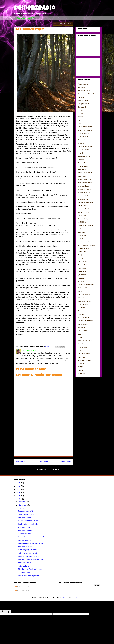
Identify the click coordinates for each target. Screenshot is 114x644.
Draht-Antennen (83, 137)
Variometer (81, 357)
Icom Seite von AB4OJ (85, 173)
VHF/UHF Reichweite (85, 360)
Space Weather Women (86, 321)
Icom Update (82, 176)
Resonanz (81, 281)
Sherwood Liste (83, 311)
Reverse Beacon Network (86, 285)
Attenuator (81, 97)
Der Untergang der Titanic (28, 550)
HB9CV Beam (82, 170)
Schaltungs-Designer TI (86, 301)
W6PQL (81, 367)
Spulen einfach (83, 331)
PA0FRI (80, 255)
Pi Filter (80, 258)
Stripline (81, 334)
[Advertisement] (44, 440)
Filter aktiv (81, 153)
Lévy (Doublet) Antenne (86, 225)
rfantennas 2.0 (83, 288)
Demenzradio (35, 8)
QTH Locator (82, 275)
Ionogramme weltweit (85, 183)
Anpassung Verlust (84, 91)
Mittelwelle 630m (83, 248)
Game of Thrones (25, 534)
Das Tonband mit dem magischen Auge (33, 537)
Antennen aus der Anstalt (27, 553)
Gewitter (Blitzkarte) (84, 163)
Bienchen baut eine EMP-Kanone (30, 560)
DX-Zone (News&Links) (86, 146)
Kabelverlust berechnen (86, 202)
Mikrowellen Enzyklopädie (86, 245)
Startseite (44, 462)
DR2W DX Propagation (85, 130)
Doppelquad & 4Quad (85, 127)
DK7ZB (80, 124)
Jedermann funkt (24, 572)
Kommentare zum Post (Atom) (48, 469)
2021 (19, 489)
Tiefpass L (81, 351)
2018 (19, 499)
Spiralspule (82, 327)
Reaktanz (81, 278)
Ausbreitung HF (83, 100)
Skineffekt (81, 314)
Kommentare (21, 591)
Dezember (23, 502)
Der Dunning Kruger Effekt (28, 524)
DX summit (81, 140)
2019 (19, 496)
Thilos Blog (82, 344)
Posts (18, 587)
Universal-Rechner (84, 354)
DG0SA (80, 114)
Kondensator (82, 216)
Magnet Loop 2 (83, 235)
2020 (19, 493)
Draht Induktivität (83, 133)
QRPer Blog (82, 271)
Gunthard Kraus (83, 166)
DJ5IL (80, 120)
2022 (19, 486)
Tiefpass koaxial (83, 347)
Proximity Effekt (83, 268)
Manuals (81, 239)
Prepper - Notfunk (84, 265)
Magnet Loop (82, 232)
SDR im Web (82, 308)
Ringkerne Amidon (84, 295)
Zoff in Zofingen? (24, 527)
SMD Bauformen (83, 318)
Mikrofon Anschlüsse (85, 242)
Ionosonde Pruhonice (85, 196)
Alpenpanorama (83, 84)
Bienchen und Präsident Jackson (30, 569)
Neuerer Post (22, 462)
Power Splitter (82, 262)
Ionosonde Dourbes (84, 189)
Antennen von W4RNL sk (86, 94)
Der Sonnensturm (25, 518)
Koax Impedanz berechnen (87, 209)
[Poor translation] (8, 612)
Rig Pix (80, 291)
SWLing (81, 337)
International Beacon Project (87, 179)
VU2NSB (81, 364)
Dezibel (80, 110)
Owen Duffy (82, 252)
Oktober (22, 508)
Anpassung (82, 87)
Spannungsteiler (83, 324)
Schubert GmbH (83, 304)
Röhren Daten (82, 298)
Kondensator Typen (84, 219)
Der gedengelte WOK (26, 511)
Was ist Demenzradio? (26, 18)
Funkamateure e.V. (84, 156)
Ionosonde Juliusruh (84, 193)
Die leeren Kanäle (25, 540)
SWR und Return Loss (85, 341)
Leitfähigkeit (82, 222)
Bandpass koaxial (84, 104)
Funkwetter (82, 160)
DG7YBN (81, 117)
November (23, 505)
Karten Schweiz (83, 206)
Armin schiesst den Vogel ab (29, 556)
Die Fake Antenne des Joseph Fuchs (32, 543)
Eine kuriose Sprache (26, 547)
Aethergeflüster (24, 566)
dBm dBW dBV (83, 107)
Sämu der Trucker (25, 563)
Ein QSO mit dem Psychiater (29, 576)
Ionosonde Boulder (84, 186)
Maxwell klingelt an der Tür (28, 521)
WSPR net (81, 373)
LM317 (80, 229)
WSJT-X (81, 370)
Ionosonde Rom (83, 199)
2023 (19, 483)
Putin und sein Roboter (27, 530)
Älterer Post (66, 462)
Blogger (78, 597)
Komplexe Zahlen (84, 212)
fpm (64, 597)
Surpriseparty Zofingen (27, 514)
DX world (81, 143)
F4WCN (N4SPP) (84, 150)
